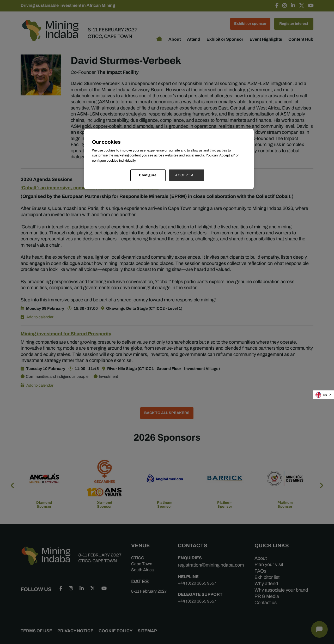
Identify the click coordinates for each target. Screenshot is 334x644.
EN (321, 395)
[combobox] (323, 395)
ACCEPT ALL (186, 175)
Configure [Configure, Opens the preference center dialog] (148, 175)
